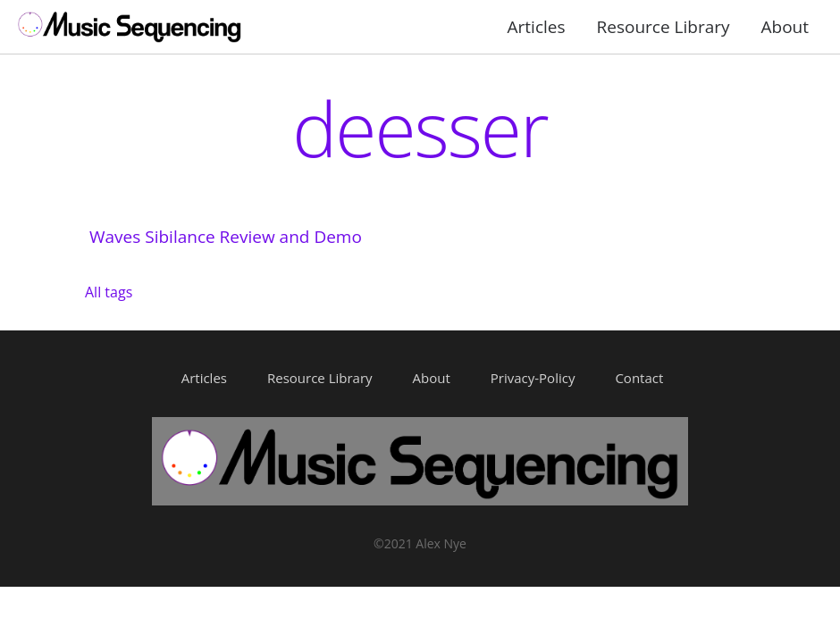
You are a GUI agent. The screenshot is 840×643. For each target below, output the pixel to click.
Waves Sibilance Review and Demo (226, 237)
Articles (537, 27)
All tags (109, 292)
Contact (639, 378)
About (785, 27)
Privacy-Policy (533, 378)
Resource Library (664, 27)
